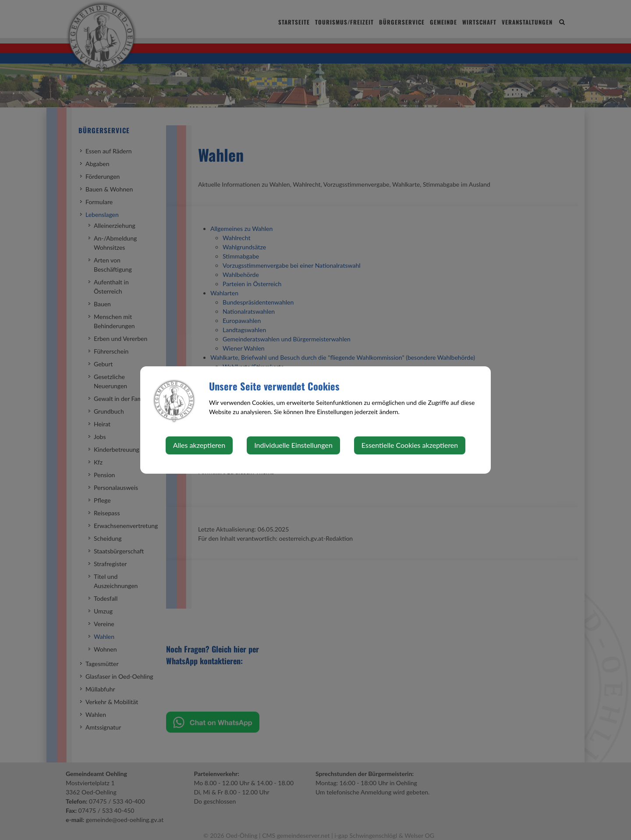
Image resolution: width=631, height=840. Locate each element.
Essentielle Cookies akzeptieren (410, 445)
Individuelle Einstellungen (293, 445)
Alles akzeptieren (199, 445)
